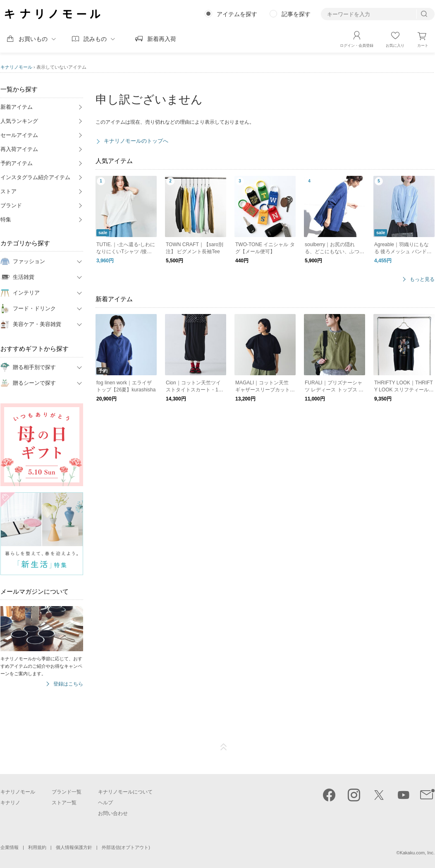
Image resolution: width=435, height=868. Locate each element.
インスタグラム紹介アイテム (35, 177)
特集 (6, 219)
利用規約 (37, 847)
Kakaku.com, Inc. (417, 853)
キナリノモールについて (125, 792)
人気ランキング (19, 121)
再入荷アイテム (19, 149)
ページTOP (224, 747)
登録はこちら (68, 684)
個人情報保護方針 (74, 847)
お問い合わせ (113, 813)
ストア (8, 191)
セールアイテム (19, 135)
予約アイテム (17, 163)
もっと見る (422, 279)
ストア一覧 (64, 803)
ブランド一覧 (67, 792)
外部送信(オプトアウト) (126, 847)
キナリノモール (16, 67)
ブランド (11, 205)
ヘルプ (105, 803)
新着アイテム (17, 107)
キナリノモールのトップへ (136, 141)
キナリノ (10, 803)
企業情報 (10, 847)
